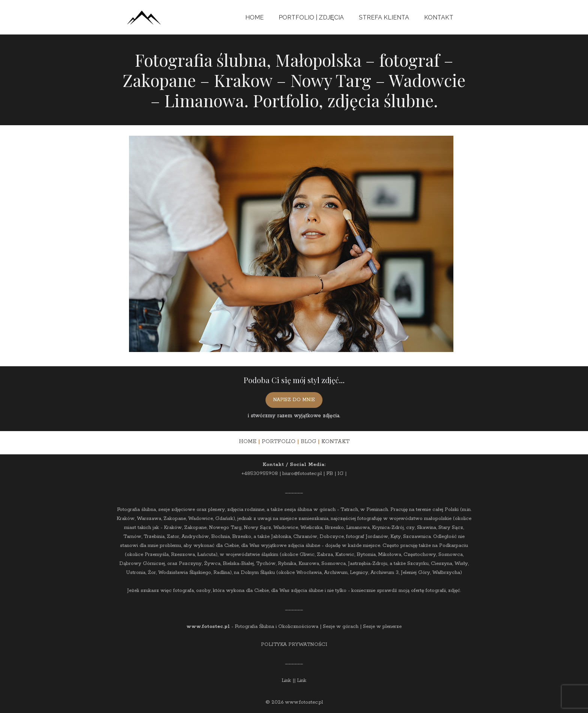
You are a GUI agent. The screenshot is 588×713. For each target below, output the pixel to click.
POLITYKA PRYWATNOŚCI (294, 645)
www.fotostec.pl (208, 627)
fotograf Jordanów (367, 537)
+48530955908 (260, 474)
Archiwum (336, 573)
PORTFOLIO (279, 442)
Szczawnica (417, 537)
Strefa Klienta (384, 17)
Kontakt (439, 17)
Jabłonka (281, 537)
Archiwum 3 (385, 573)
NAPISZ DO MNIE (294, 400)
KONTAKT (335, 442)
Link (286, 681)
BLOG (308, 442)
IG (340, 474)
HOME (248, 442)
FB (330, 474)
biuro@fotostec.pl (302, 474)
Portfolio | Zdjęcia (311, 17)
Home (254, 17)
